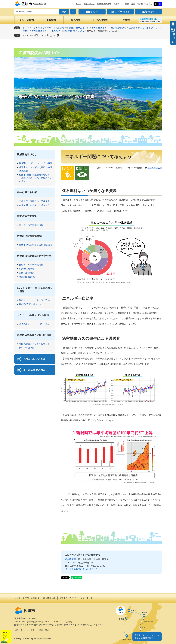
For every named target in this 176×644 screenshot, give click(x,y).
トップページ (29, 28)
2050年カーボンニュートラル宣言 (36, 163)
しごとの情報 (100, 20)
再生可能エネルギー (39, 31)
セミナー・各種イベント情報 (33, 315)
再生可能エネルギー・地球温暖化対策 (108, 28)
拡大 (127, 4)
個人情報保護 (49, 598)
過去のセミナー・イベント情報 (34, 324)
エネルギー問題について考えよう (68, 31)
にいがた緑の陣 (27, 348)
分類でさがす (45, 28)
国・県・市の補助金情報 (31, 225)
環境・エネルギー (78, 28)
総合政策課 (70, 559)
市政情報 (51, 20)
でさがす (92, 12)
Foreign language (104, 4)
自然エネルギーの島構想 (31, 265)
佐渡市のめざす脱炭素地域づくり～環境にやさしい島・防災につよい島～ (36, 178)
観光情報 (76, 20)
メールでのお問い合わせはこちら (81, 569)
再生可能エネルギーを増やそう (34, 205)
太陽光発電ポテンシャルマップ (34, 344)
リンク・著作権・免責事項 (27, 598)
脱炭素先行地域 (27, 269)
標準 (133, 4)
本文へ (78, 4)
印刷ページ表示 (155, 168)
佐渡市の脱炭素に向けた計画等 (34, 256)
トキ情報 (125, 20)
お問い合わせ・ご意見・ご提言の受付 (32, 630)
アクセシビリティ (68, 598)
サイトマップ (89, 4)
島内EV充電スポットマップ (33, 304)
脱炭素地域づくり (27, 154)
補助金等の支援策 (27, 216)
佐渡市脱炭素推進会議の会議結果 (36, 245)
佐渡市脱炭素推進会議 (29, 236)
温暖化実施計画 (27, 273)
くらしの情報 (27, 20)
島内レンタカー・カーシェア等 (34, 300)
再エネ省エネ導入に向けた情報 (34, 335)
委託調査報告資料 (28, 277)
